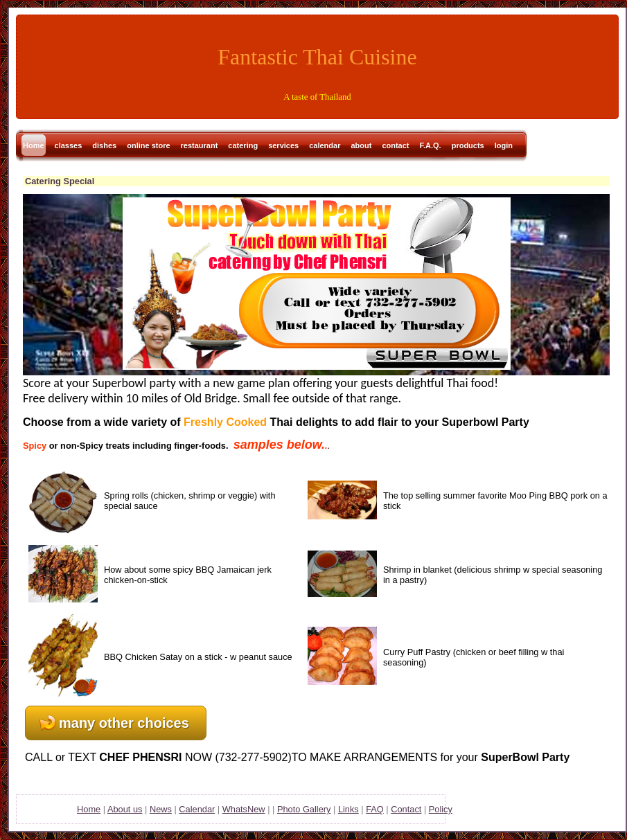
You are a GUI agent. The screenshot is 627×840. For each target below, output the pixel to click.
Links (348, 809)
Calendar (197, 809)
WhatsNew (244, 809)
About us (125, 809)
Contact (406, 809)
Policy (441, 809)
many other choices (124, 723)
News (161, 809)
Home (89, 809)
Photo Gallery (304, 809)
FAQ (375, 809)
